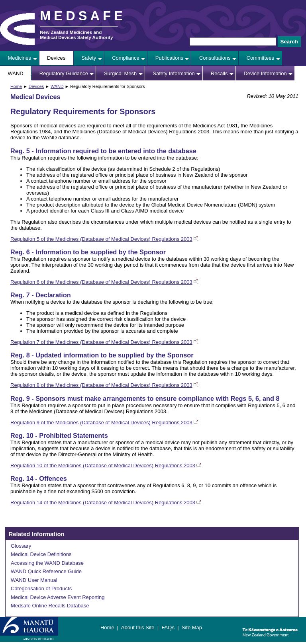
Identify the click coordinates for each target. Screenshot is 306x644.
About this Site (138, 627)
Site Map (192, 627)
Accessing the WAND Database (47, 563)
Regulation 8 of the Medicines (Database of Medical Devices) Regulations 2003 (101, 385)
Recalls (219, 73)
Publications (169, 58)
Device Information (265, 73)
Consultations (215, 58)
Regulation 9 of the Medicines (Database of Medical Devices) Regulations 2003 (101, 423)
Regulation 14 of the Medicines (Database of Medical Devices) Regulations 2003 (103, 503)
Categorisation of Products (41, 588)
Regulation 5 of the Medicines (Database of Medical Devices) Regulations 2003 (101, 239)
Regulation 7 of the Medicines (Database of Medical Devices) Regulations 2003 (101, 342)
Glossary (21, 546)
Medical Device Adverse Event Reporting (58, 597)
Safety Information (174, 73)
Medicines (20, 58)
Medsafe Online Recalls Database (50, 606)
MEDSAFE (83, 16)
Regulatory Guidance (64, 73)
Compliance (126, 58)
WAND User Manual (34, 580)
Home (16, 86)
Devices (56, 58)
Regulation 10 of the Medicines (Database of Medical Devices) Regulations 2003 (103, 465)
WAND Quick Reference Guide (46, 571)
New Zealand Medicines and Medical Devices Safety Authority (76, 35)
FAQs (168, 627)
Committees (260, 58)
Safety (89, 58)
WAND (16, 73)
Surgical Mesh (120, 73)
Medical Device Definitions (41, 554)
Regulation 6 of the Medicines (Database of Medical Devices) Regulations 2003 (101, 282)
